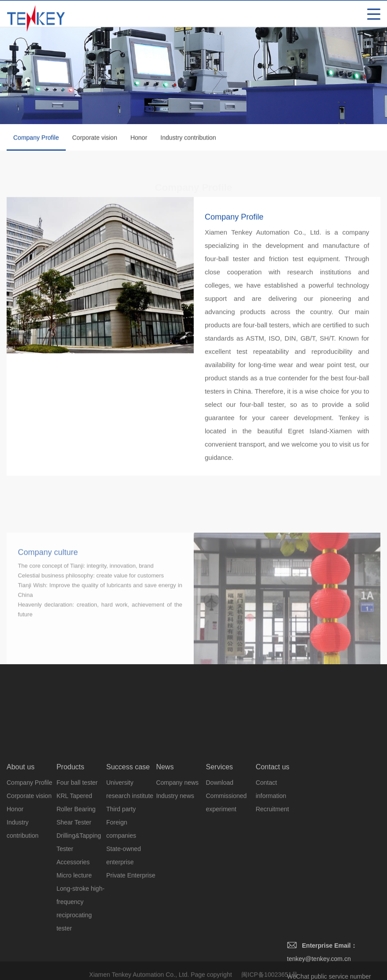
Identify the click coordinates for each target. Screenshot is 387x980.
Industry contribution (188, 139)
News (165, 842)
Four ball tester (77, 858)
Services (220, 842)
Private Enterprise (131, 951)
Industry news (175, 871)
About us (21, 842)
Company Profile (36, 144)
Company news (178, 858)
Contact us (272, 842)
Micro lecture (74, 951)
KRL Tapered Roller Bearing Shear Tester (76, 885)
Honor (139, 139)
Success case (128, 842)
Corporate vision (95, 139)
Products (70, 842)
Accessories (73, 938)
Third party (121, 885)
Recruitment (272, 885)
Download (220, 858)
